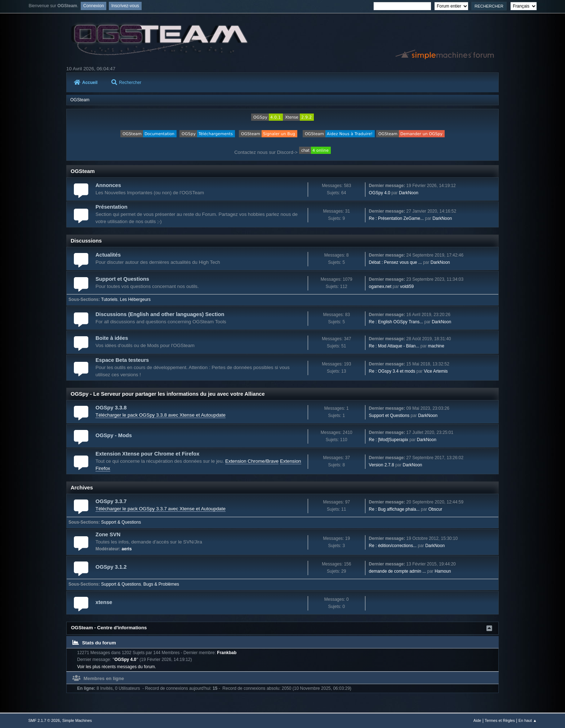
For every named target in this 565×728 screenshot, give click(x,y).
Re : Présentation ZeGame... (397, 218)
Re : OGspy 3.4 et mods (392, 371)
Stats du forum (94, 643)
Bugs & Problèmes (161, 584)
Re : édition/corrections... (393, 546)
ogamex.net (380, 287)
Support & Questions (121, 522)
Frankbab (227, 653)
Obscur (435, 509)
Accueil (86, 83)
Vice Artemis (436, 371)
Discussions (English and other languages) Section (160, 314)
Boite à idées (112, 338)
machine (436, 346)
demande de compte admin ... (398, 571)
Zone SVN (108, 534)
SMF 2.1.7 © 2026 (44, 720)
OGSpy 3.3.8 (111, 408)
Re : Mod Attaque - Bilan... (394, 346)
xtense (104, 602)
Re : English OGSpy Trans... (396, 322)
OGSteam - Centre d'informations (109, 628)
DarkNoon (409, 193)
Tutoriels (110, 299)
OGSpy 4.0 (380, 193)
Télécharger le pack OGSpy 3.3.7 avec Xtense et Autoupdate (161, 509)
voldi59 (407, 287)
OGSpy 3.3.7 (111, 501)
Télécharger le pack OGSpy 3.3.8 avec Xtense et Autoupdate (161, 415)
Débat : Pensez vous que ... (395, 262)
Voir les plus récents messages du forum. (117, 667)
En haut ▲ (528, 720)
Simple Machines (77, 720)
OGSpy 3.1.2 (111, 567)
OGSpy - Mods (114, 435)
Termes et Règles (500, 720)
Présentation (112, 207)
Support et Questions (122, 279)
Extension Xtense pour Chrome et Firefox (147, 454)
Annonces (108, 185)
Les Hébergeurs (135, 299)
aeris (127, 549)
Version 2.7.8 (382, 465)
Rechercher (126, 83)
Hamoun (443, 571)
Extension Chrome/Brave (252, 461)
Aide (477, 720)
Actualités (108, 255)
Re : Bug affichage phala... (394, 509)
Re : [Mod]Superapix (389, 440)
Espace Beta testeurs (122, 360)
